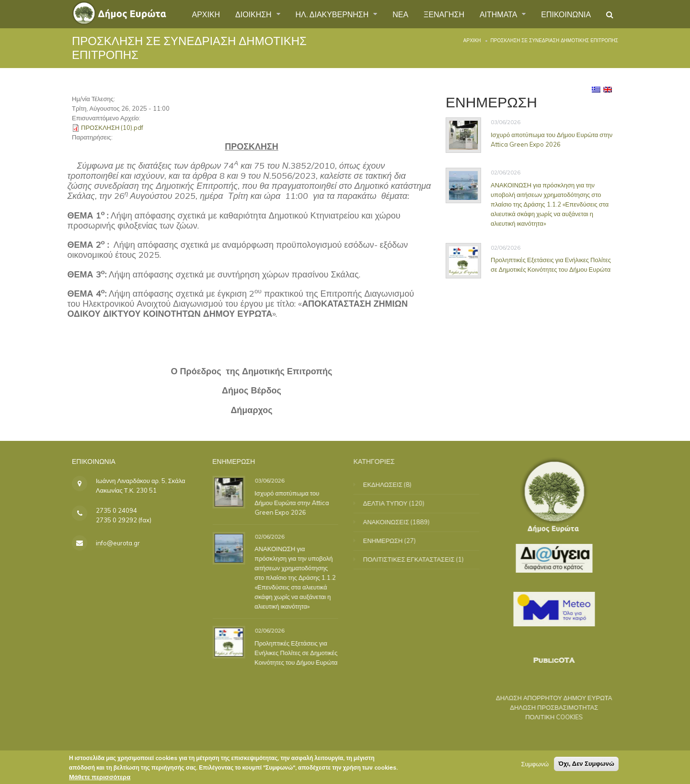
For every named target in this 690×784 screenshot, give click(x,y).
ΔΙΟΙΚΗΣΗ (254, 14)
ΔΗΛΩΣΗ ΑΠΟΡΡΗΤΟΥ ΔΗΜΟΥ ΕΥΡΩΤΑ (546, 698)
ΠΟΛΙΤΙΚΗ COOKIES (546, 717)
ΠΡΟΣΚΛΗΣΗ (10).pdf (112, 127)
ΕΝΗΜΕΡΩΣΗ (391, 541)
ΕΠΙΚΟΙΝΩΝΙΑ (566, 14)
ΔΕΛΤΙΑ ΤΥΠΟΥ (393, 503)
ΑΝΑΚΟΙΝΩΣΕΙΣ (394, 522)
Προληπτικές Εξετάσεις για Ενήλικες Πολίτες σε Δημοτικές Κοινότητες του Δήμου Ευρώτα (551, 265)
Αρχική (472, 40)
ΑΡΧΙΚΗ (205, 14)
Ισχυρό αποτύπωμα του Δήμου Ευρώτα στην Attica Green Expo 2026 (552, 139)
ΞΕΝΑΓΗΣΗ (443, 14)
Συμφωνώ (535, 766)
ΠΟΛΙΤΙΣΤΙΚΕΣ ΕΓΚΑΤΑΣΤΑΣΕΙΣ (417, 559)
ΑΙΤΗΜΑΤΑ (500, 14)
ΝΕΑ (400, 14)
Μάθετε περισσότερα (100, 779)
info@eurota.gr (118, 543)
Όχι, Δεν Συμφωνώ (586, 766)
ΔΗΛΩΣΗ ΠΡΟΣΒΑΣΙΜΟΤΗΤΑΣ (546, 707)
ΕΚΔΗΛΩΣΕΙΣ (391, 484)
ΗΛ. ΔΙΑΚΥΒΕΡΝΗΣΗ (333, 14)
